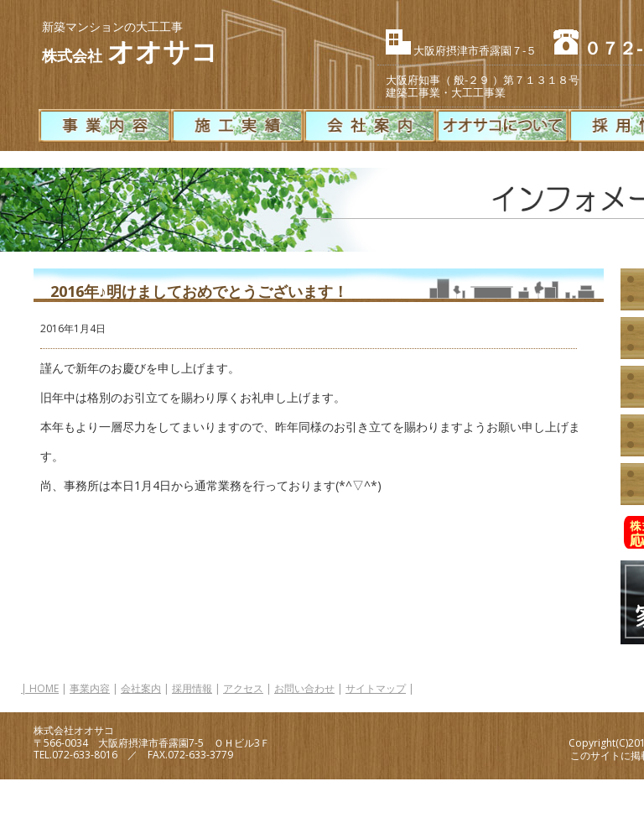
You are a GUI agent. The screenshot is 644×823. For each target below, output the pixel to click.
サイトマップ (376, 688)
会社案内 (141, 688)
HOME (44, 688)
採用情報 (192, 688)
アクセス (243, 688)
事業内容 (90, 688)
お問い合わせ (304, 688)
